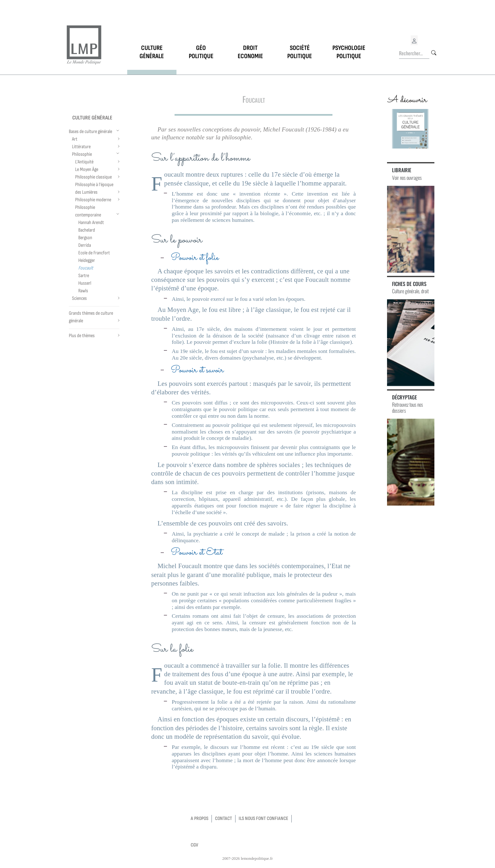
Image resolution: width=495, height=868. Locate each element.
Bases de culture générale (90, 132)
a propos (200, 819)
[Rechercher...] (414, 53)
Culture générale (92, 118)
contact (224, 819)
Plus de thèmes (82, 336)
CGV (194, 845)
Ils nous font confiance (263, 819)
